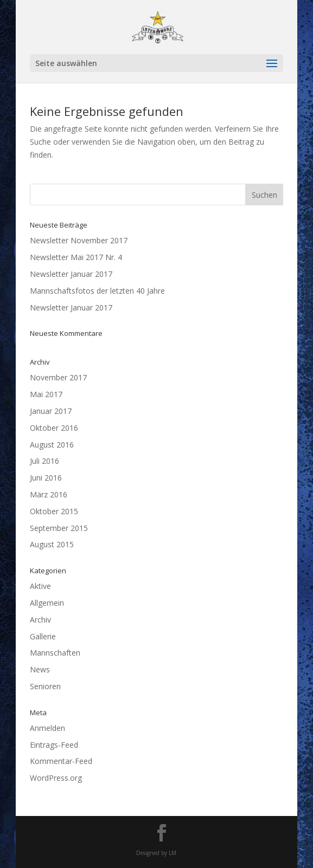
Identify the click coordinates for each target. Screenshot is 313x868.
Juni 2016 (46, 478)
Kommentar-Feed (61, 761)
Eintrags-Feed (54, 745)
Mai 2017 (46, 394)
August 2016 (52, 445)
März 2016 (49, 494)
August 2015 (52, 544)
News (40, 669)
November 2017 (58, 377)
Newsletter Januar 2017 (71, 274)
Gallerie (43, 636)
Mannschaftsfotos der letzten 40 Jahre (97, 291)
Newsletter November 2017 (79, 240)
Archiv (40, 620)
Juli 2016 (44, 461)
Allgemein (47, 603)
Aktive (40, 586)
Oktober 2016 (54, 428)
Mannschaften (55, 653)
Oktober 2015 (54, 511)
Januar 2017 (51, 411)
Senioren (45, 686)
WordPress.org (56, 778)
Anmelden (47, 728)
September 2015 (59, 528)
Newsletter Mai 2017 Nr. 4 (76, 257)
